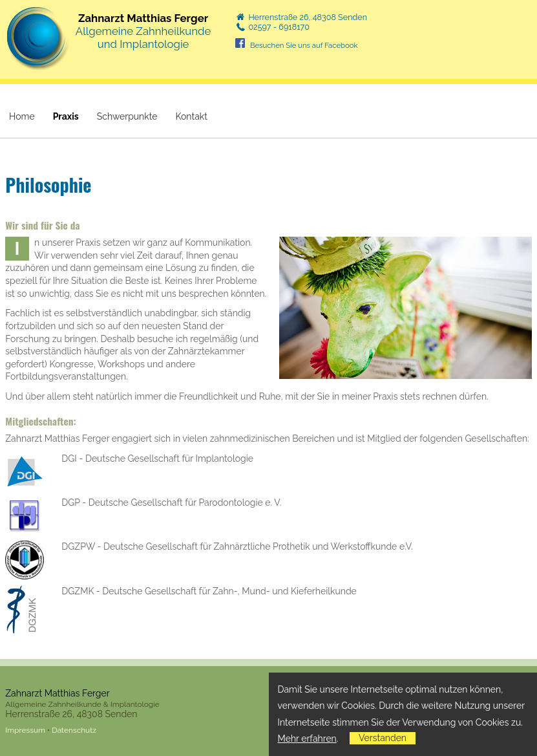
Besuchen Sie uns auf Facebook (304, 45)
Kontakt (191, 116)
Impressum (25, 730)
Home (22, 116)
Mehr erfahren (307, 739)
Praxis (66, 116)
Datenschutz (74, 730)
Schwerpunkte (127, 116)
